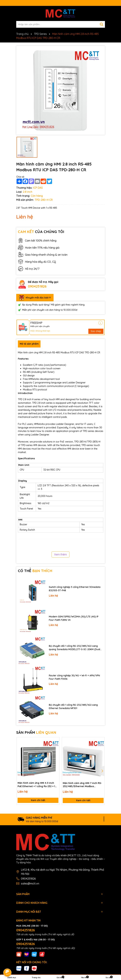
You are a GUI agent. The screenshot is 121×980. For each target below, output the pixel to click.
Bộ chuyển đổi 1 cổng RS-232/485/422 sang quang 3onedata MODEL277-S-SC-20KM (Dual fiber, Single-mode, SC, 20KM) (74, 648)
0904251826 (37, 286)
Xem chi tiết (38, 800)
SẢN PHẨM (36, 732)
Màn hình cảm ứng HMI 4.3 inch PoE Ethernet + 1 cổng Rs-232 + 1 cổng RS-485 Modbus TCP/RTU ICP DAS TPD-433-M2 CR (38, 785)
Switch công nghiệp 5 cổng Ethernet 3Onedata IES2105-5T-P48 (75, 589)
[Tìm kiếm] (102, 24)
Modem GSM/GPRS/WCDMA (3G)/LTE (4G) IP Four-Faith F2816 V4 (74, 618)
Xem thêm (60, 554)
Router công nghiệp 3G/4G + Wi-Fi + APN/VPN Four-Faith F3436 (74, 677)
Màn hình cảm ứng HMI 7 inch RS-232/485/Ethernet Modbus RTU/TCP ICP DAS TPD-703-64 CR (82, 785)
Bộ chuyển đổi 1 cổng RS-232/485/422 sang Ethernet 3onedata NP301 (73, 707)
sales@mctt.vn (30, 883)
